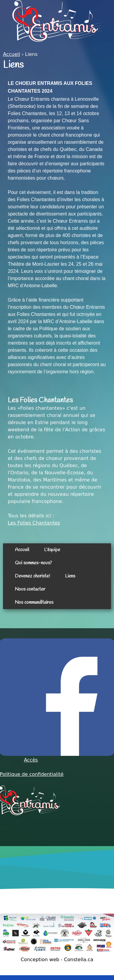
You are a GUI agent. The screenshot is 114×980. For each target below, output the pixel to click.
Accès (31, 760)
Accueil (12, 54)
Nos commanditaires (34, 602)
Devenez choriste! (32, 576)
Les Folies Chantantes (34, 523)
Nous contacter (30, 589)
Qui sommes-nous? (33, 563)
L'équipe (52, 550)
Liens (70, 576)
